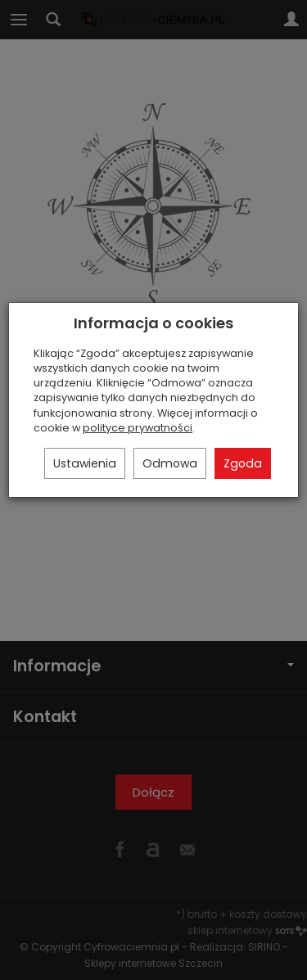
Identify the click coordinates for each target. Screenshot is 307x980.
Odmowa (170, 463)
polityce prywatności (138, 428)
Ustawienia (85, 463)
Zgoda (243, 463)
